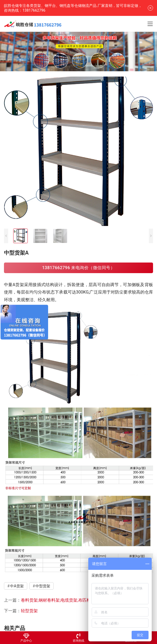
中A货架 (17, 586)
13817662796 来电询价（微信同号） (78, 268)
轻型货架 (29, 611)
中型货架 (43, 586)
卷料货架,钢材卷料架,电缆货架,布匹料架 (58, 600)
